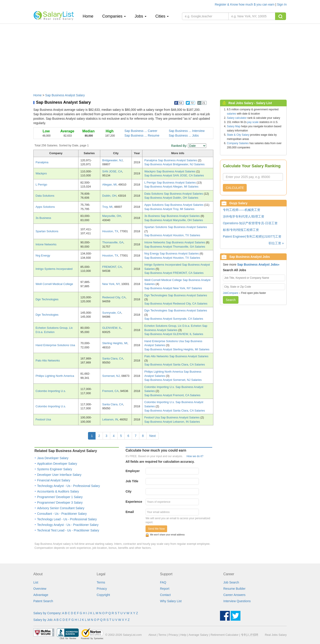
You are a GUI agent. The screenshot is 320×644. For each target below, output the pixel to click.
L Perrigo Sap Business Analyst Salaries (171, 183)
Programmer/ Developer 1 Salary (60, 497)
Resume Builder (234, 589)
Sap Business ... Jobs (184, 135)
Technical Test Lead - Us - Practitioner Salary (68, 530)
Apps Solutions (45, 207)
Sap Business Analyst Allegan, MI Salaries (172, 187)
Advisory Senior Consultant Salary (61, 508)
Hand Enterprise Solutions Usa (55, 345)
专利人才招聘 (250, 635)
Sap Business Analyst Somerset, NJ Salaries (173, 380)
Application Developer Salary (57, 464)
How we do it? (195, 456)
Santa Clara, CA (113, 358)
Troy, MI (107, 207)
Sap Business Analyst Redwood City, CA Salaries (176, 304)
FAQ (163, 582)
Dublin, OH (109, 196)
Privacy (102, 589)
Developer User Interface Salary (59, 475)
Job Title (132, 481)
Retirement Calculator (224, 635)
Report (165, 589)
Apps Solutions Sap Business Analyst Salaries (174, 205)
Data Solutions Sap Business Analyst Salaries (174, 194)
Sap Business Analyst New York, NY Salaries (173, 288)
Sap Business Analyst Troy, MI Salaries (169, 209)
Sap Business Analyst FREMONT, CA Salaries (174, 273)
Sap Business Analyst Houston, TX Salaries (172, 235)
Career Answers (234, 595)
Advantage (41, 595)
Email (130, 512)
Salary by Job (43, 620)
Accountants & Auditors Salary (58, 491)
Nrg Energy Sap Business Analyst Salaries (172, 253)
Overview (40, 589)
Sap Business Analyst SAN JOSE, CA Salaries (174, 175)
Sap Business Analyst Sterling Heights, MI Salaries (177, 349)
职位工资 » (276, 243)
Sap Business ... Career (141, 131)
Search (231, 300)
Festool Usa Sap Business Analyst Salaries (172, 417)
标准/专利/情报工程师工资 (241, 230)
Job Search (231, 582)
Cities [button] (162, 16)
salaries (231, 114)
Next (153, 436)
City (128, 491)
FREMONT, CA (112, 267)
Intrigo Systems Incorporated (54, 269)
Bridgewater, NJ (112, 160)
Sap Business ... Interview (187, 131)
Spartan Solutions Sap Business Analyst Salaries (176, 227)
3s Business (43, 218)
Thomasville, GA (113, 242)
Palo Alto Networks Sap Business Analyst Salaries (176, 356)
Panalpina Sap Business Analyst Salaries (171, 160)
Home (90, 16)
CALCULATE (235, 188)
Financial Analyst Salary (54, 480)
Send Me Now (156, 529)
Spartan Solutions (47, 231)
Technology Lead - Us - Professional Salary (67, 519)
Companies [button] (114, 16)
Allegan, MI (109, 185)
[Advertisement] (160, 56)
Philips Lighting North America (55, 376)
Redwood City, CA (114, 297)
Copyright (103, 595)
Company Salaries (238, 143)
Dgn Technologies (47, 299)
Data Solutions (45, 196)
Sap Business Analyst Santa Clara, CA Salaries (175, 364)
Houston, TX (110, 231)
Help (183, 635)
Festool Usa (43, 419)
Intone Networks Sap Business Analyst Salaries (175, 242)
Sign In (282, 4)
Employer (133, 471)
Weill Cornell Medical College (54, 284)
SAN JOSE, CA (112, 171)
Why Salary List (171, 601)
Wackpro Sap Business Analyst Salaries (170, 171)
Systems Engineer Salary (55, 469)
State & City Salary (238, 135)
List (36, 582)
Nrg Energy (43, 255)
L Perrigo (41, 185)
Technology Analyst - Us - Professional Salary (68, 486)
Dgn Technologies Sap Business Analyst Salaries (176, 295)
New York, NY (111, 284)
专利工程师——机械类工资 (242, 210)
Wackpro (41, 173)
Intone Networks (46, 244)
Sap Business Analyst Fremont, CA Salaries (172, 395)
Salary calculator (237, 118)
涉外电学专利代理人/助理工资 (244, 216)
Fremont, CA (110, 391)
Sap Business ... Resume (142, 135)
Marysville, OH (112, 216)
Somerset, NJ (111, 376)
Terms (101, 582)
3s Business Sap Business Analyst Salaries (173, 216)
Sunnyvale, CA (112, 313)
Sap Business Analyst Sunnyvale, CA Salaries (174, 319)
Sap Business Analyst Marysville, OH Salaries (174, 220)
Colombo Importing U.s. (51, 391)
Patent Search (43, 601)
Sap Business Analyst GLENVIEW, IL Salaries (174, 334)
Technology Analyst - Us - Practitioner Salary (68, 525)
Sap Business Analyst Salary (65, 95)
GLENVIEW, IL (112, 328)
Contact (165, 595)
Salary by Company (47, 613)
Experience (134, 502)
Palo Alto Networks (48, 360)
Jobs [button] (141, 16)
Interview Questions (237, 601)
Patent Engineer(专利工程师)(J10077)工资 (252, 236)
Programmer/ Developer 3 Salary (60, 503)
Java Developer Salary (53, 458)
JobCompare (231, 293)
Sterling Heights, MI (115, 343)
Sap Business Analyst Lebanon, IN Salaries (172, 422)
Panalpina (42, 162)
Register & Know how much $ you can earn (245, 4)
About (152, 635)
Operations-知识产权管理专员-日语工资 (250, 223)
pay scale (253, 122)
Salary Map (234, 126)
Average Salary (198, 635)
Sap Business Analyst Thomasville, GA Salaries (175, 247)
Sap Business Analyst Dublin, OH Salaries (171, 198)
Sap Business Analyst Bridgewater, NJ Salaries (175, 164)
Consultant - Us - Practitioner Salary (62, 514)
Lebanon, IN (110, 419)
